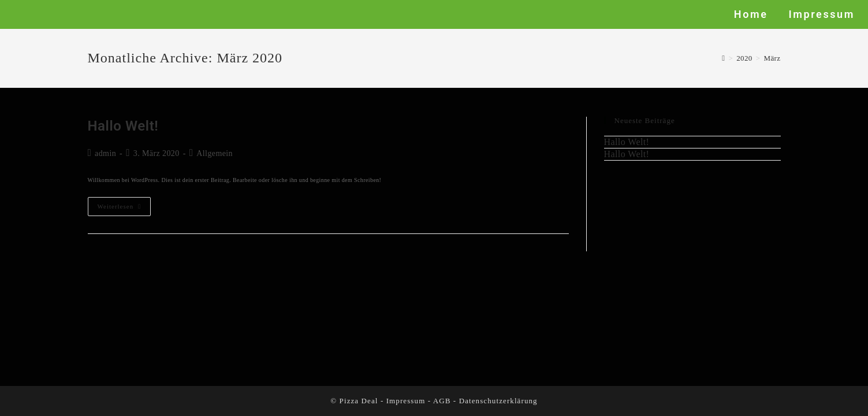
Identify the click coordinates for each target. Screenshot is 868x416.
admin (105, 153)
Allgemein (215, 153)
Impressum (406, 401)
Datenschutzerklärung (498, 401)
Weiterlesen (124, 203)
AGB (442, 401)
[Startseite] (723, 58)
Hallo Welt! (123, 126)
